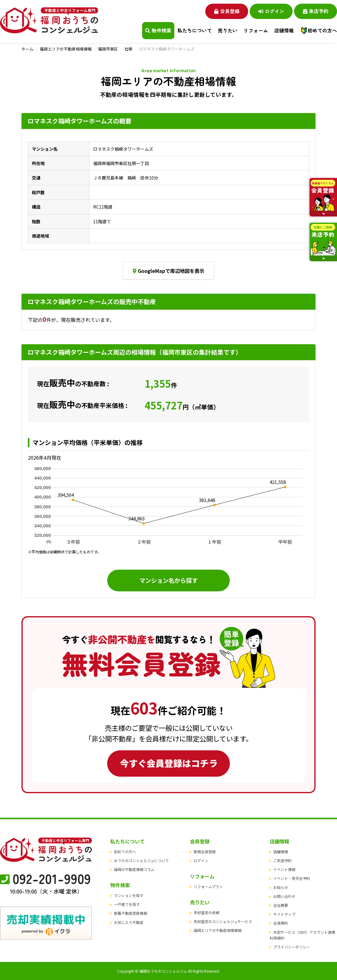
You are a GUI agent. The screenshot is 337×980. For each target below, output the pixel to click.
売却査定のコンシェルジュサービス (223, 921)
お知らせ (281, 887)
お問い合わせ (284, 896)
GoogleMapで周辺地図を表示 (168, 271)
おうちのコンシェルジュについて (141, 860)
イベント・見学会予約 (292, 878)
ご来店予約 (282, 860)
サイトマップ (284, 914)
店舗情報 (281, 852)
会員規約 (281, 923)
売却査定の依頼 (206, 912)
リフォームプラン (208, 886)
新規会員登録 (205, 852)
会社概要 (281, 905)
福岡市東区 (108, 49)
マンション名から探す (168, 580)
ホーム (27, 49)
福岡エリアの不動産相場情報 (66, 49)
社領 (128, 49)
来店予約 (316, 11)
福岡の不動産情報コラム (134, 869)
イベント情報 (284, 869)
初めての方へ (322, 30)
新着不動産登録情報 (131, 913)
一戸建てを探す (127, 904)
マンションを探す (129, 895)
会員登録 (227, 11)
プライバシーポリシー (292, 947)
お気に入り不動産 (129, 922)
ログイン (271, 11)
